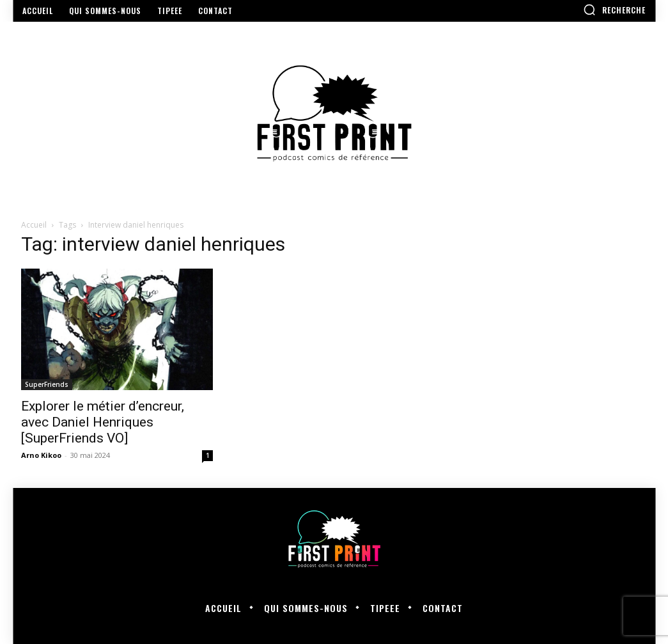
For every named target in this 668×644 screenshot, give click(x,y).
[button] (614, 10)
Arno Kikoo (41, 455)
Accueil (34, 225)
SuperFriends (47, 384)
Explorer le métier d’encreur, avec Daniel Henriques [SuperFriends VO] (103, 422)
